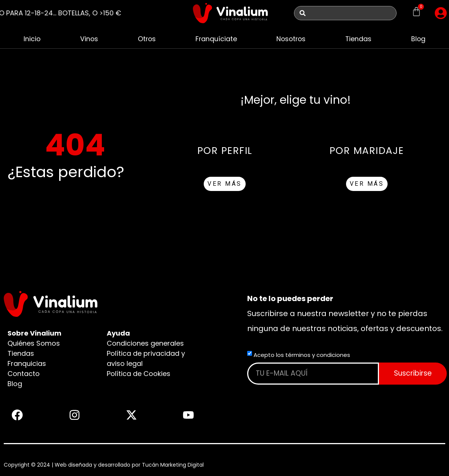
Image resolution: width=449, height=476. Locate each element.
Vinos (89, 39)
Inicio (32, 39)
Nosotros (291, 39)
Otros (146, 39)
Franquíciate (216, 39)
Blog (418, 39)
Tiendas (359, 39)
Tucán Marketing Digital (173, 465)
